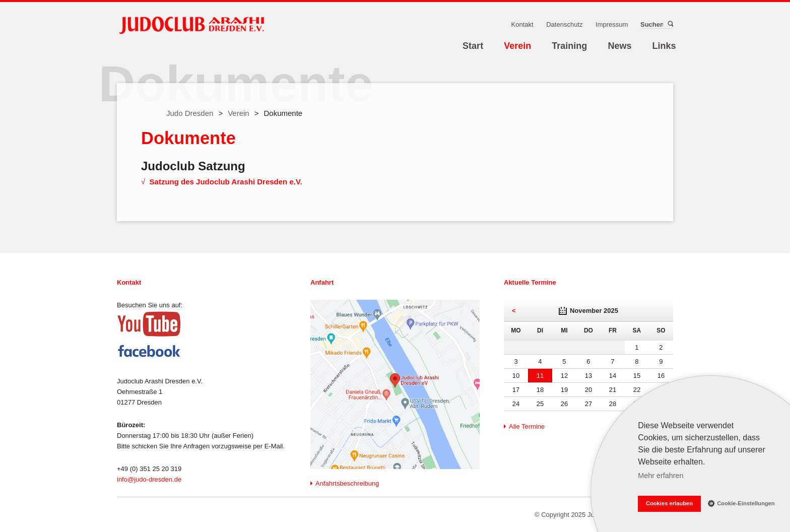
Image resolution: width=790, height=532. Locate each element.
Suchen (670, 24)
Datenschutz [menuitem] (564, 24)
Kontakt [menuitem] (522, 24)
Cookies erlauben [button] (669, 503)
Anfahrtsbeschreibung (347, 483)
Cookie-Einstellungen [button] (741, 503)
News (619, 46)
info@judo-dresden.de (149, 479)
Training (569, 46)
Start (473, 46)
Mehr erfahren (661, 476)
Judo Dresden (190, 113)
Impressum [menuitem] (612, 24)
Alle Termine (527, 426)
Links (664, 46)
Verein (517, 46)
